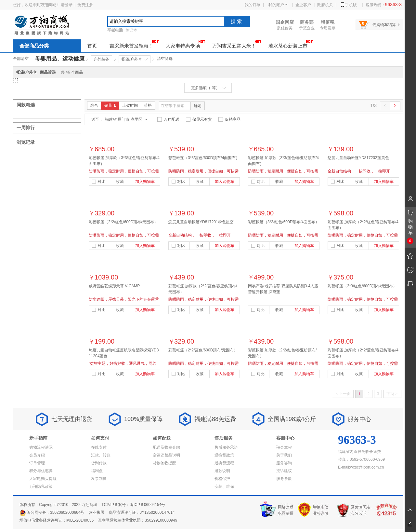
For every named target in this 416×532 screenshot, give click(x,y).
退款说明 (222, 471)
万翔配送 (168, 119)
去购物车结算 (384, 25)
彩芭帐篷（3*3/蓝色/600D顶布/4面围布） (204, 158)
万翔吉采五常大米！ (237, 44)
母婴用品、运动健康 (60, 59)
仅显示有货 (199, 119)
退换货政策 (224, 455)
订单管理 (37, 463)
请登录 (67, 5)
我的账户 (278, 5)
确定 (198, 106)
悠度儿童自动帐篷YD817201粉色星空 (201, 222)
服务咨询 (284, 463)
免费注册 (85, 5)
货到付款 (99, 463)
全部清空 (21, 59)
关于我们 (284, 455)
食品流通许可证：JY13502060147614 (142, 512)
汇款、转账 (101, 455)
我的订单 (253, 5)
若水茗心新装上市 (291, 44)
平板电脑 (115, 30)
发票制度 (99, 479)
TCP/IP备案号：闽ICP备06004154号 (133, 505)
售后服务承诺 (226, 447)
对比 (99, 182)
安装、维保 (224, 486)
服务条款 (284, 479)
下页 (392, 394)
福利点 (97, 471)
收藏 (120, 182)
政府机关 (325, 5)
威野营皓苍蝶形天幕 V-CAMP (114, 286)
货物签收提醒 (164, 463)
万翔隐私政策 (41, 486)
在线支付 (99, 447)
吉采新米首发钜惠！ (134, 44)
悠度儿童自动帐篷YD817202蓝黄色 (358, 158)
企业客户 (303, 5)
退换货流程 (224, 463)
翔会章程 (284, 447)
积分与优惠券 (41, 471)
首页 (92, 46)
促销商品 (229, 119)
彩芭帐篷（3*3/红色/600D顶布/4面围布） (284, 222)
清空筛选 (165, 59)
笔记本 (131, 30)
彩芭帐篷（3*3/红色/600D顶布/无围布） (362, 286)
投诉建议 (284, 471)
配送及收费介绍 (166, 447)
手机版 (349, 5)
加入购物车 (145, 182)
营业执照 (97, 512)
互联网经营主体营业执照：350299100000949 (137, 520)
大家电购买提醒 (43, 479)
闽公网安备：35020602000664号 (52, 512)
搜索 (237, 21)
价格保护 (222, 479)
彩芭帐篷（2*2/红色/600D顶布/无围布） (123, 222)
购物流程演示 (41, 447)
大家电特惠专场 (186, 44)
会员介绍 (37, 455)
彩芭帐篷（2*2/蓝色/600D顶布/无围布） (203, 350)
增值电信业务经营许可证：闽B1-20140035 (57, 520)
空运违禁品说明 (166, 455)
